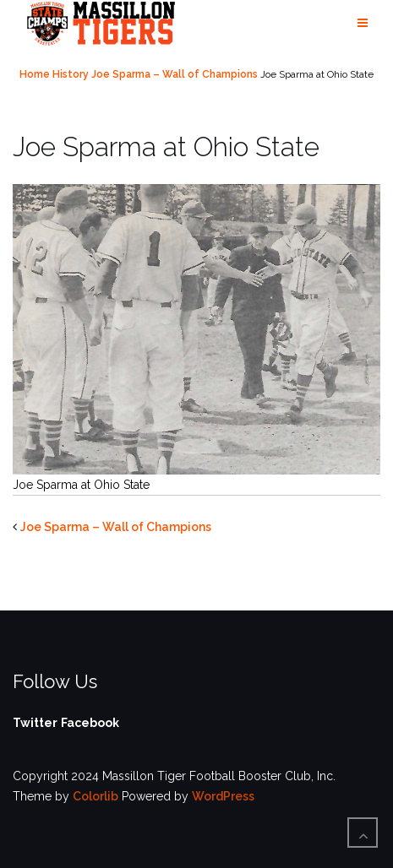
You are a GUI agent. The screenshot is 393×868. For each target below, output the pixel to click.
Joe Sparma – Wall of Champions (175, 74)
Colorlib (96, 796)
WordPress (223, 796)
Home (35, 74)
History (71, 74)
